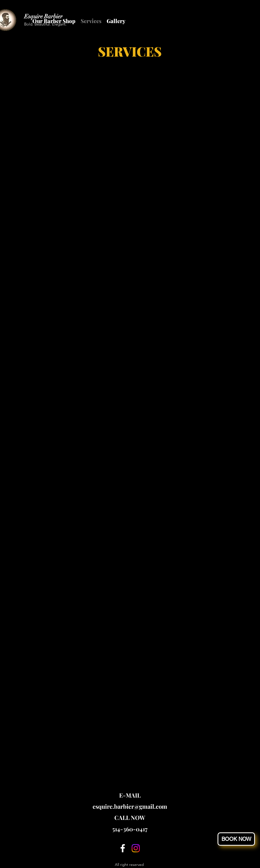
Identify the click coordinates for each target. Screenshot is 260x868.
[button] (236, 839)
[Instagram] (136, 848)
